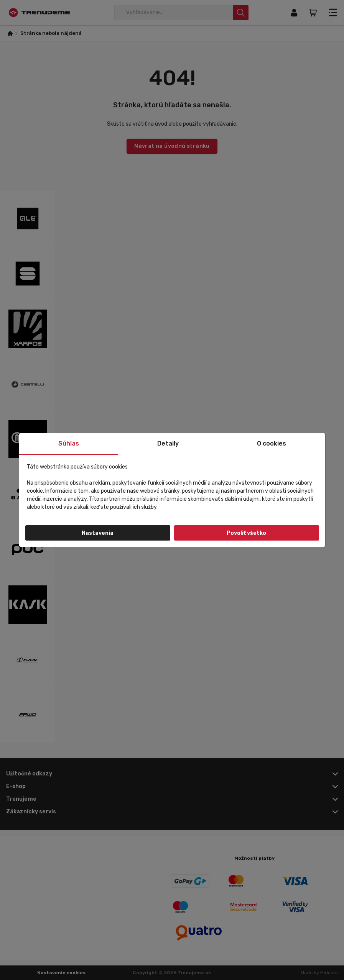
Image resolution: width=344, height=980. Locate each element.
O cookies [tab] (272, 443)
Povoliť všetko (246, 533)
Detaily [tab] (168, 443)
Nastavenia (98, 533)
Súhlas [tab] (69, 443)
